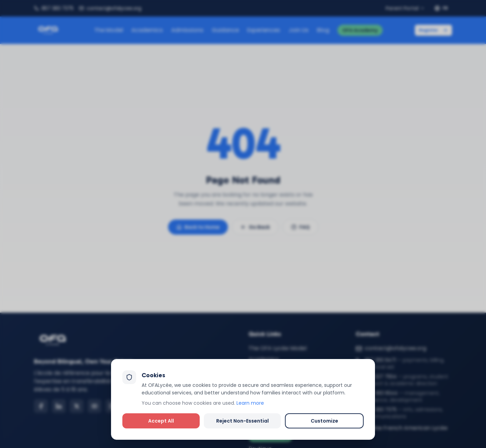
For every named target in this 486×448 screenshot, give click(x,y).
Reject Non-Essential (242, 421)
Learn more (250, 403)
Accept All (161, 421)
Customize (324, 421)
